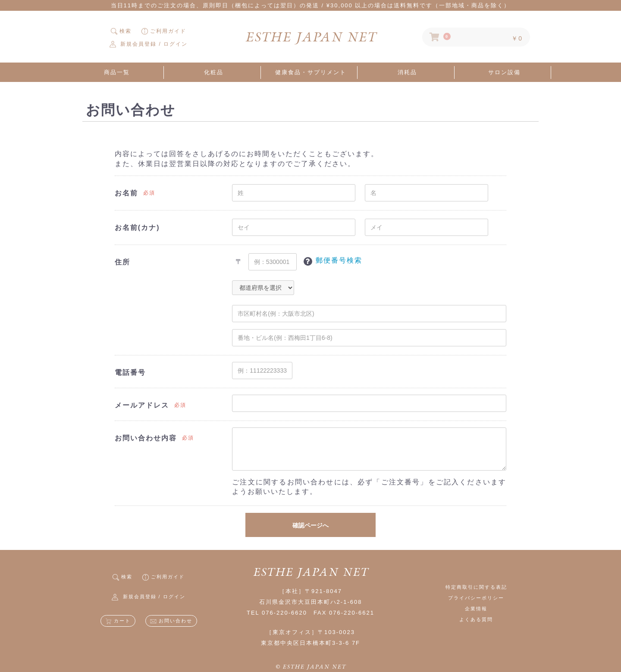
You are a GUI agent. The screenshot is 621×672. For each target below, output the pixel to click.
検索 (121, 31)
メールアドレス (142, 405)
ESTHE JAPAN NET (310, 37)
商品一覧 (117, 72)
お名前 (126, 193)
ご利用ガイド (164, 31)
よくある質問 (476, 619)
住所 (122, 262)
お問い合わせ (171, 621)
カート (118, 621)
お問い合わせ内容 (146, 438)
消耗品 (407, 72)
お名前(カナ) (137, 228)
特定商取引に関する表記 (476, 587)
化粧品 (214, 72)
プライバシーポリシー (476, 598)
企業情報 (476, 609)
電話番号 (130, 372)
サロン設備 (504, 72)
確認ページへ (310, 525)
